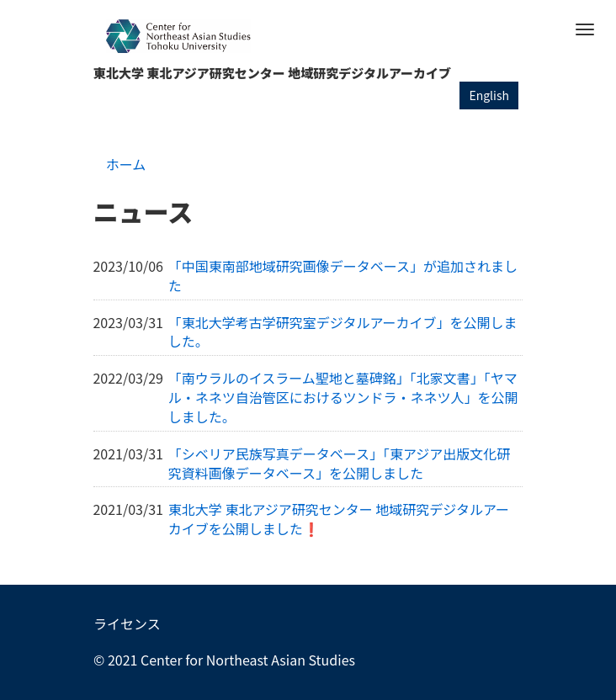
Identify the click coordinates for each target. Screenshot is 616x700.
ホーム (126, 164)
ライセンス (127, 623)
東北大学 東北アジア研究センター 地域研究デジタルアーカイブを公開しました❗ (339, 519)
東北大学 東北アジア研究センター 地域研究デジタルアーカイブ (272, 73)
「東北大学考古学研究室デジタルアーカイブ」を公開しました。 (343, 332)
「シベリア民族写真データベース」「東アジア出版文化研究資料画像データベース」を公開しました (340, 463)
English (489, 95)
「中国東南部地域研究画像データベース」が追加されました (343, 276)
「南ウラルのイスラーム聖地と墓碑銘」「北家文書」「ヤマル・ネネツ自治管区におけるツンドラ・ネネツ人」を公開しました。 (343, 397)
